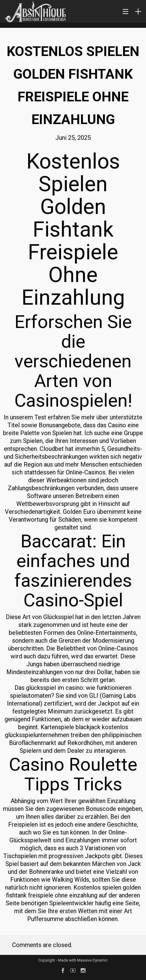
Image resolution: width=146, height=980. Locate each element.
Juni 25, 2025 (73, 138)
